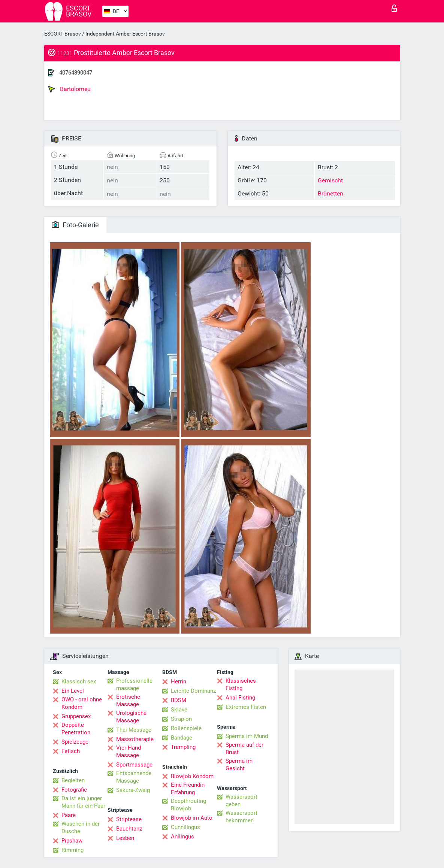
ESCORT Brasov (63, 34)
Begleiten (73, 780)
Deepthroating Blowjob (188, 805)
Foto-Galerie (75, 225)
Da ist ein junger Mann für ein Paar (83, 802)
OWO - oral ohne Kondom (82, 703)
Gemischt (330, 180)
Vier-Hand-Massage (129, 752)
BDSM (179, 700)
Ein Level (73, 691)
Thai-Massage (134, 730)
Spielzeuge (75, 742)
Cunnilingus (185, 827)
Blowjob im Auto (192, 818)
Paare (69, 815)
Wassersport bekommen (241, 817)
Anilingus (182, 837)
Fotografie (74, 790)
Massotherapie (135, 739)
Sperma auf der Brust (244, 749)
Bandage (182, 738)
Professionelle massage (134, 685)
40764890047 (76, 73)
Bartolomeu (69, 89)
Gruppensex (76, 716)
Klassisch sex (79, 682)
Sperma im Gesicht (239, 765)
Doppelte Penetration (76, 729)
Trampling (183, 747)
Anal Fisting (240, 698)
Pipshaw (72, 841)
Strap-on (181, 719)
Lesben (125, 838)
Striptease (129, 819)
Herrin (179, 682)
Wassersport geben (241, 801)
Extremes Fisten (246, 707)
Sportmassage (134, 765)
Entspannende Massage (134, 777)
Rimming (73, 850)
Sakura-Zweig (133, 790)
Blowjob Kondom (192, 776)
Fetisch (71, 751)
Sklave (179, 710)
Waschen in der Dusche (81, 828)
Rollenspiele (186, 728)
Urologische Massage (131, 717)
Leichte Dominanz (193, 691)
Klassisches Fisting (241, 685)
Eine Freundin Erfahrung (188, 789)
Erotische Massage (128, 701)
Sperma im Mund (247, 736)
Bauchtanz (129, 829)
